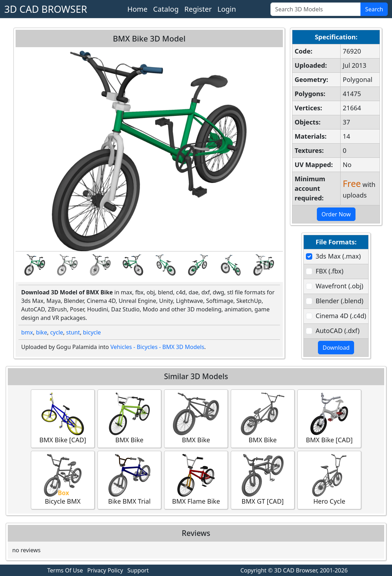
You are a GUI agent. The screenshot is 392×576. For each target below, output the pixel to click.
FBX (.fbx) (329, 271)
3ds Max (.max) (338, 256)
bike (41, 332)
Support (138, 570)
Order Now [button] (336, 214)
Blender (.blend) (339, 301)
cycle (57, 332)
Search (374, 9)
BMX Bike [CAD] (63, 418)
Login (226, 9)
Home (137, 9)
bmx (27, 332)
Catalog (166, 9)
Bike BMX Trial (129, 480)
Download (336, 348)
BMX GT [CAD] (263, 480)
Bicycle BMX (63, 480)
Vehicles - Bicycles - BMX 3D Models (157, 347)
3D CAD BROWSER (46, 9)
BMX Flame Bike (196, 480)
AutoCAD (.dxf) (337, 331)
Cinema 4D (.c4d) (341, 316)
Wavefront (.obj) (339, 286)
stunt (73, 332)
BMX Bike (129, 418)
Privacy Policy (105, 570)
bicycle (92, 332)
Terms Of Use (65, 570)
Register (198, 9)
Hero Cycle (329, 480)
